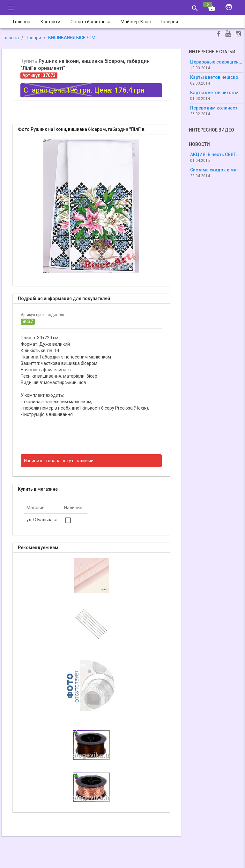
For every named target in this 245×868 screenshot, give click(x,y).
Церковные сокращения (217, 62)
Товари (33, 38)
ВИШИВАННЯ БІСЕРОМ (72, 38)
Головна (10, 38)
